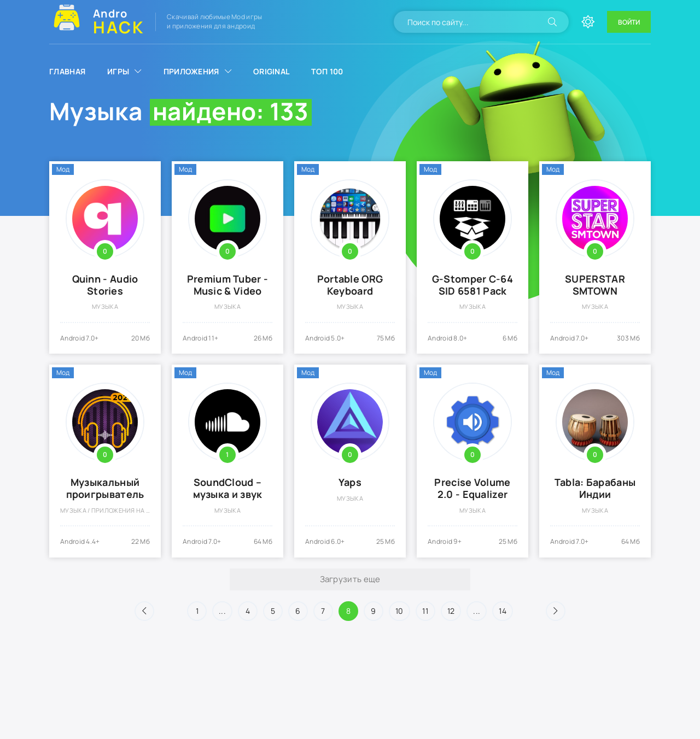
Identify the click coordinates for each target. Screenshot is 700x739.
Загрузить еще (350, 579)
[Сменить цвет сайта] (588, 22)
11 (425, 611)
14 (503, 611)
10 (399, 611)
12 (451, 611)
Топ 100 (327, 71)
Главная (67, 71)
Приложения (191, 71)
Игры (118, 71)
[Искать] (552, 22)
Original (271, 71)
